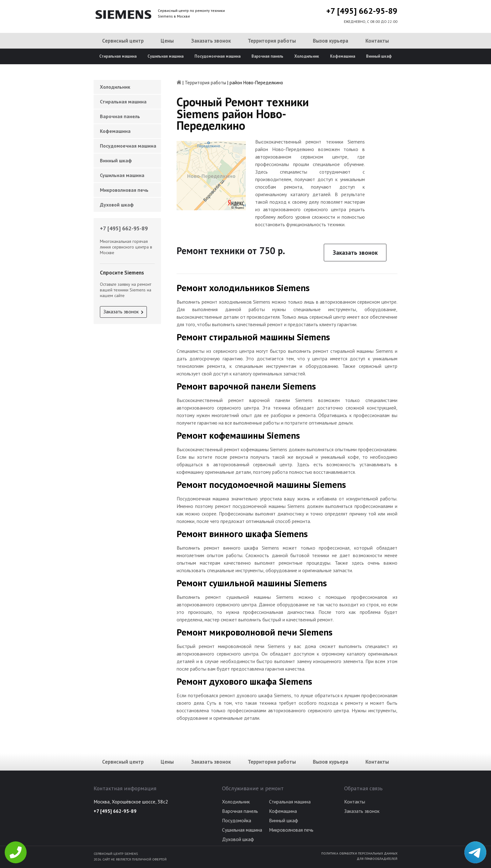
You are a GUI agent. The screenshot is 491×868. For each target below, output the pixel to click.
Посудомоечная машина (217, 56)
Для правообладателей (377, 859)
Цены (167, 41)
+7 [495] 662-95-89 (362, 11)
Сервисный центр (123, 41)
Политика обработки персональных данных (359, 853)
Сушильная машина (165, 56)
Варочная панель (267, 56)
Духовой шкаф (117, 205)
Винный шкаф (379, 56)
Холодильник (307, 56)
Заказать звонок (211, 41)
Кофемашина (343, 56)
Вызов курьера (331, 41)
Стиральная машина (118, 56)
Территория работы (272, 41)
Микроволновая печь (124, 190)
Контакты (377, 41)
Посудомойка (237, 820)
